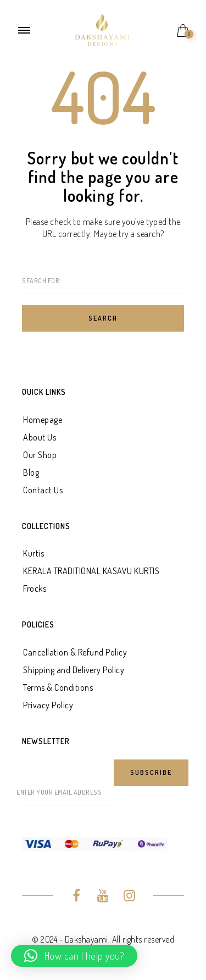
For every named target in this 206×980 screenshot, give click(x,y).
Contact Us (43, 490)
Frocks (35, 588)
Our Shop (40, 455)
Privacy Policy (48, 705)
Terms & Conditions (58, 687)
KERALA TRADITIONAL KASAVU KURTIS (91, 571)
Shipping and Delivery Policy (74, 670)
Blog (31, 472)
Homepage (43, 420)
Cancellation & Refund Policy (75, 652)
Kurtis (34, 553)
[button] (74, 956)
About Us (40, 437)
